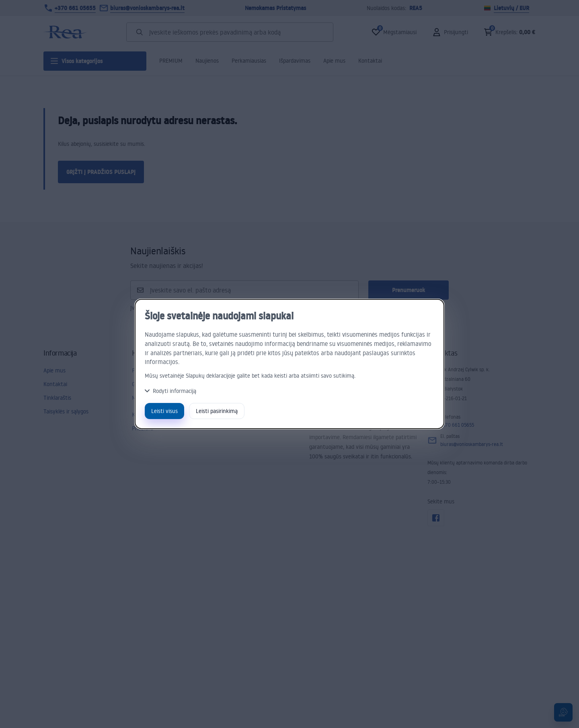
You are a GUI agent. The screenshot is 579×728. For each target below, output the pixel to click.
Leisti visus (164, 411)
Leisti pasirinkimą (217, 411)
